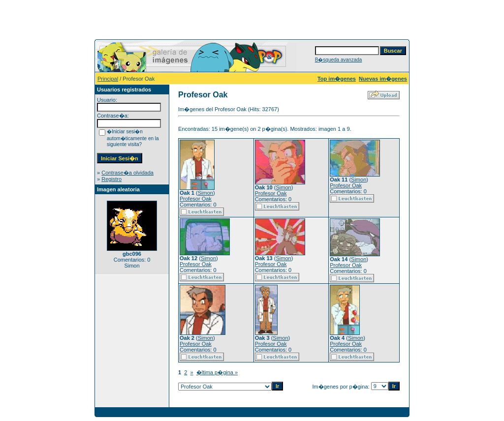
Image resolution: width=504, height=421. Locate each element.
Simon (205, 193)
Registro (111, 179)
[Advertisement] (252, 19)
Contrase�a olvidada (127, 173)
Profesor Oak (196, 199)
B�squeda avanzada (339, 60)
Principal (108, 79)
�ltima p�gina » (217, 372)
